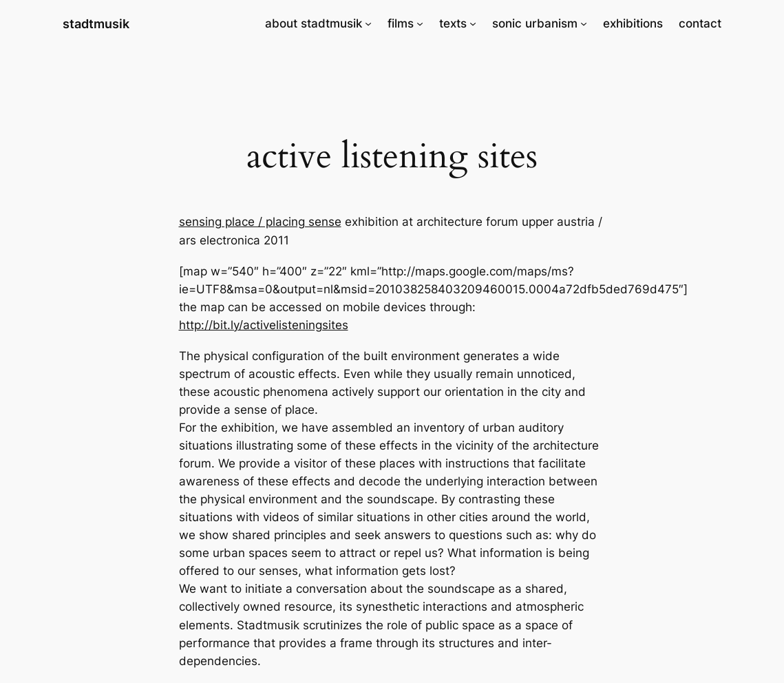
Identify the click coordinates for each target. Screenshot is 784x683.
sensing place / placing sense (260, 222)
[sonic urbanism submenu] (584, 23)
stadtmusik (96, 23)
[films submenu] (420, 23)
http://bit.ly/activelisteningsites (264, 325)
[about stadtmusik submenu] (368, 23)
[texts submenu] (473, 23)
